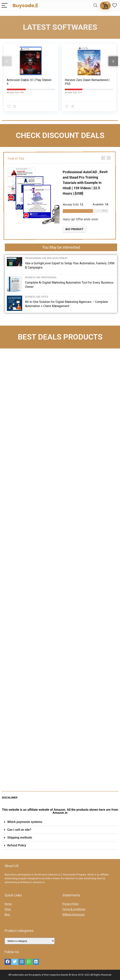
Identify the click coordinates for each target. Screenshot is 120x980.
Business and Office (37, 297)
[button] (60, 822)
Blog (7, 915)
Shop (8, 909)
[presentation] (7, 57)
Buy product (77, 229)
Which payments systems (25, 822)
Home (8, 904)
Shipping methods (20, 838)
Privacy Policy (71, 904)
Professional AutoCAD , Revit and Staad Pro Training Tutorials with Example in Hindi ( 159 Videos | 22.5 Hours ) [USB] (88, 183)
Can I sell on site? (19, 830)
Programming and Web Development (46, 258)
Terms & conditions (74, 909)
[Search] (95, 6)
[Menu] (5, 6)
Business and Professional (41, 277)
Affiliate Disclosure (73, 915)
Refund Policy (17, 845)
